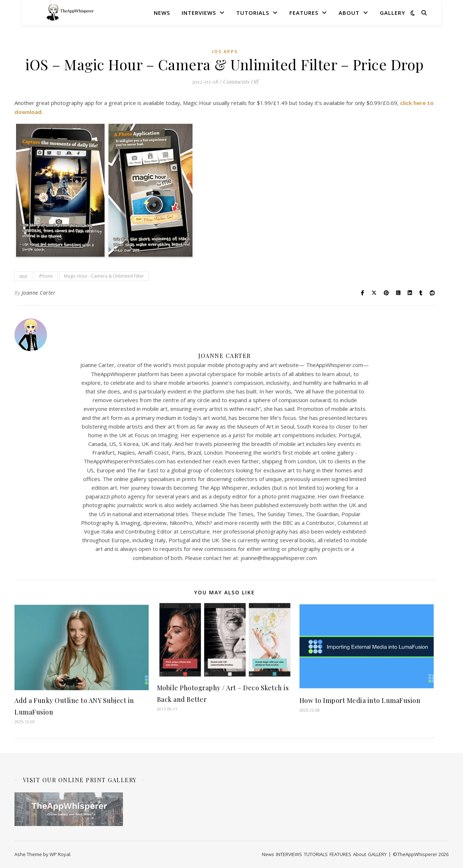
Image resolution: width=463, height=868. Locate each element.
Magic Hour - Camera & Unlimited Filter (104, 276)
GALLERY (392, 13)
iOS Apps (225, 52)
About (349, 13)
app (23, 276)
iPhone (46, 276)
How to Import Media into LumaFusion (360, 700)
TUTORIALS (253, 13)
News (162, 13)
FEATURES (304, 13)
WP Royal (60, 854)
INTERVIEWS (199, 13)
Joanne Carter (39, 293)
